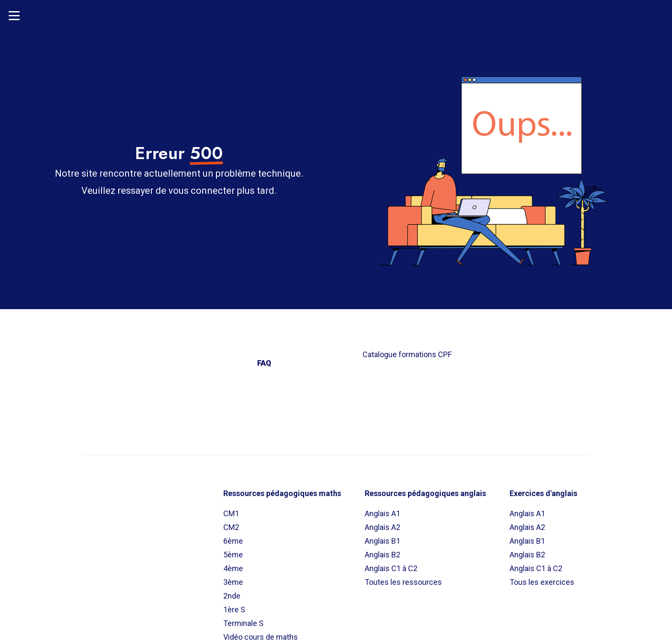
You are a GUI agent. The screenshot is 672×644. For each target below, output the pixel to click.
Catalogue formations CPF (407, 354)
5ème (233, 555)
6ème (233, 541)
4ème (233, 568)
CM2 (231, 527)
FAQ (264, 363)
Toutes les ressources (403, 582)
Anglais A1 (382, 513)
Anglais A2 (382, 527)
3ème (233, 582)
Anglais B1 (382, 541)
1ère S (234, 609)
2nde (232, 596)
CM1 (231, 513)
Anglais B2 (382, 555)
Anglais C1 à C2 (391, 568)
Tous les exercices (542, 582)
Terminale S (243, 623)
